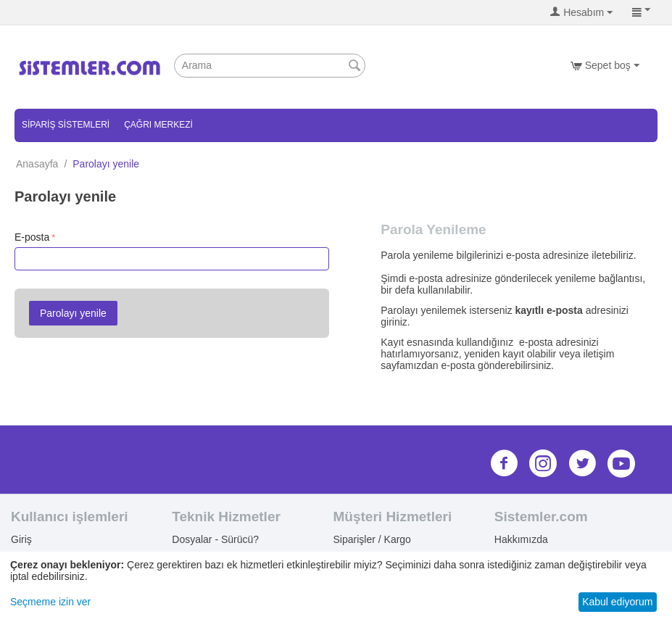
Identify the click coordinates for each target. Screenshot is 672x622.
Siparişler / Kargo (372, 539)
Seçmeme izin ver (50, 602)
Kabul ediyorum (617, 602)
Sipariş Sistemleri (66, 125)
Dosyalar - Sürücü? (215, 539)
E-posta (32, 237)
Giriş (21, 539)
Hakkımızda (521, 539)
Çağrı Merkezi (158, 125)
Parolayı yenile (73, 313)
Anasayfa (37, 164)
